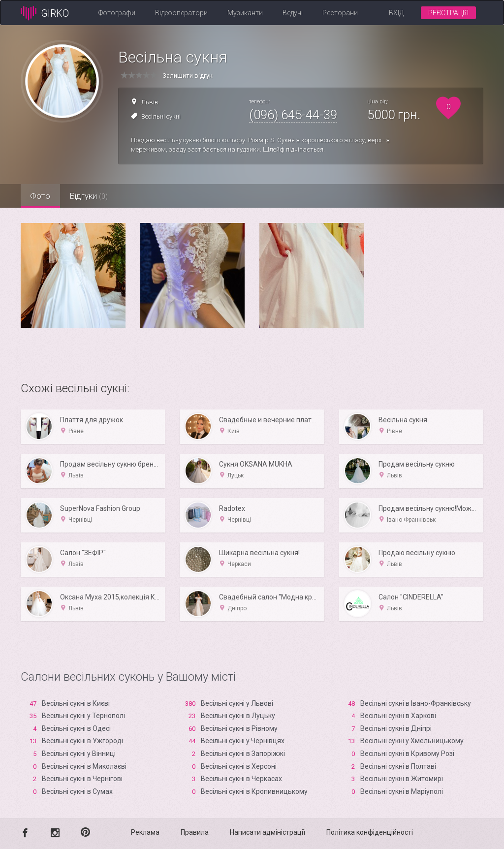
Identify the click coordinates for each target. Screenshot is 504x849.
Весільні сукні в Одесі (76, 728)
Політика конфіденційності (370, 832)
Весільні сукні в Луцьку (238, 716)
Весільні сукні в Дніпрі (396, 728)
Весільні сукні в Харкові (398, 716)
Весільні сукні (161, 116)
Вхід (396, 13)
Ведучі (293, 13)
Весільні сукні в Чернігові (82, 779)
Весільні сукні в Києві (76, 703)
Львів (150, 102)
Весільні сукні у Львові (237, 703)
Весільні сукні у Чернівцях (243, 741)
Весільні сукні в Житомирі (402, 779)
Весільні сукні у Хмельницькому (412, 741)
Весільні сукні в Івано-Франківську (416, 703)
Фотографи (117, 13)
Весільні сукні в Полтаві (398, 766)
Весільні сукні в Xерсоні (239, 766)
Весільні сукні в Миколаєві (84, 766)
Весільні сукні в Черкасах (241, 779)
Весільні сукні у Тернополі (83, 716)
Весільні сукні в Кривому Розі (407, 754)
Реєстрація (448, 13)
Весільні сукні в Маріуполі (402, 791)
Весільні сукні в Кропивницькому (254, 791)
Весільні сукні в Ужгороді (82, 741)
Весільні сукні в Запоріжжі (243, 754)
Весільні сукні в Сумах (77, 791)
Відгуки (97, 196)
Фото (43, 196)
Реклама (145, 832)
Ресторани (340, 13)
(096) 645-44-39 (293, 115)
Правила (195, 832)
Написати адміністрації (268, 832)
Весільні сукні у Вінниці (79, 754)
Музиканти (245, 13)
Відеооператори (181, 13)
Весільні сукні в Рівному (239, 728)
